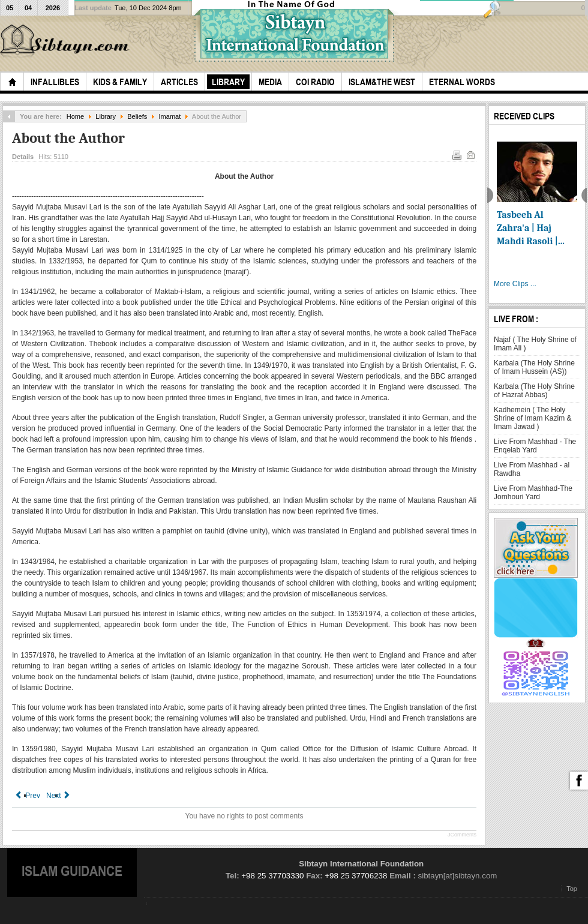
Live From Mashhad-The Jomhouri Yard (533, 493)
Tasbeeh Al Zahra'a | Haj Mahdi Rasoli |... (531, 228)
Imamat (170, 116)
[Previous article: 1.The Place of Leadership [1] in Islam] (28, 796)
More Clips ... (515, 284)
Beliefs (137, 116)
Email (470, 154)
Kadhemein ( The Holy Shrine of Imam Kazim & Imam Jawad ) (532, 418)
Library (106, 116)
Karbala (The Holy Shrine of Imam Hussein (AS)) (534, 367)
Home (75, 116)
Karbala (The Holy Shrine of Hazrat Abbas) (534, 391)
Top (572, 889)
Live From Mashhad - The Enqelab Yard (535, 446)
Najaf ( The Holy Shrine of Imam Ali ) (535, 344)
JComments (462, 835)
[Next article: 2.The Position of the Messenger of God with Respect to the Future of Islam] (59, 796)
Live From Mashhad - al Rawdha (532, 469)
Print (456, 154)
